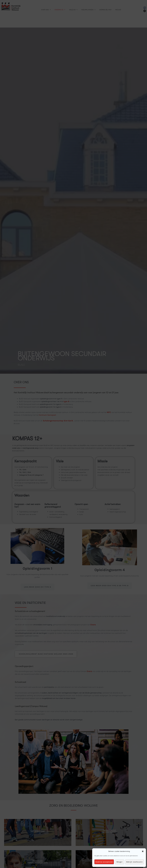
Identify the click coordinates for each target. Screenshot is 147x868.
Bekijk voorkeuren (134, 862)
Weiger (120, 862)
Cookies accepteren (104, 862)
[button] (143, 851)
